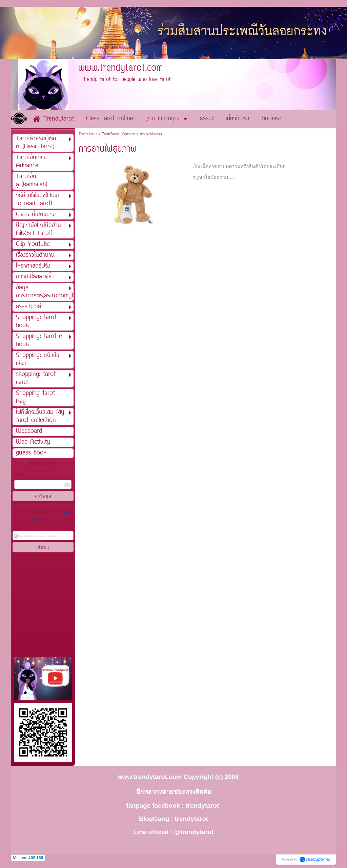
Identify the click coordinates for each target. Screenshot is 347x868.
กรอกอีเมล (21, 476)
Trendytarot (88, 134)
